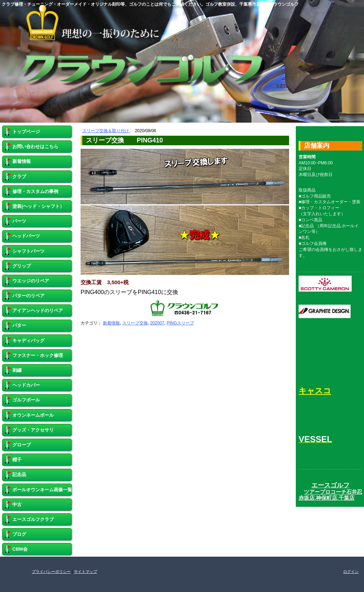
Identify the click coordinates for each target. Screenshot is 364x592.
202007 (157, 323)
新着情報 (111, 323)
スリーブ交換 (135, 323)
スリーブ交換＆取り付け (106, 131)
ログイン (351, 572)
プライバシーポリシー (51, 572)
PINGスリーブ (180, 323)
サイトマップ (86, 572)
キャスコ (315, 391)
